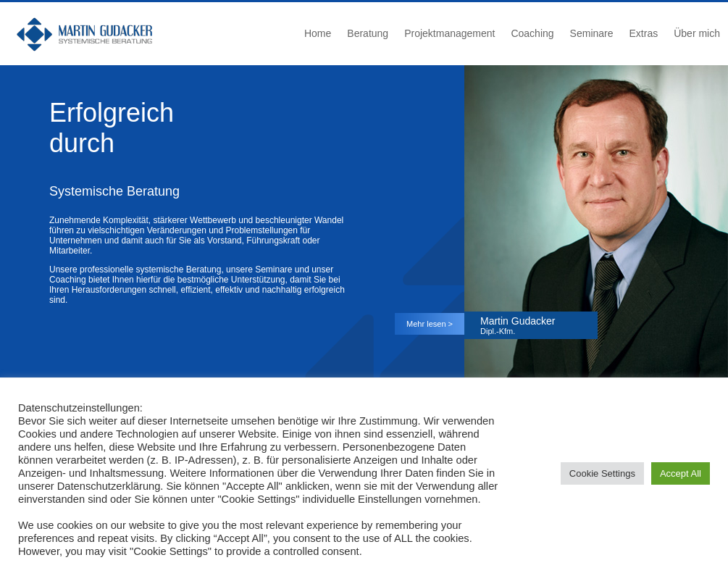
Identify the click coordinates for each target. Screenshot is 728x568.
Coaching (532, 33)
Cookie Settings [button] (602, 473)
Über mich (697, 33)
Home (318, 33)
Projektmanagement (449, 33)
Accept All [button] (681, 473)
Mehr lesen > (430, 324)
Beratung (368, 33)
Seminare (592, 33)
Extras (644, 33)
